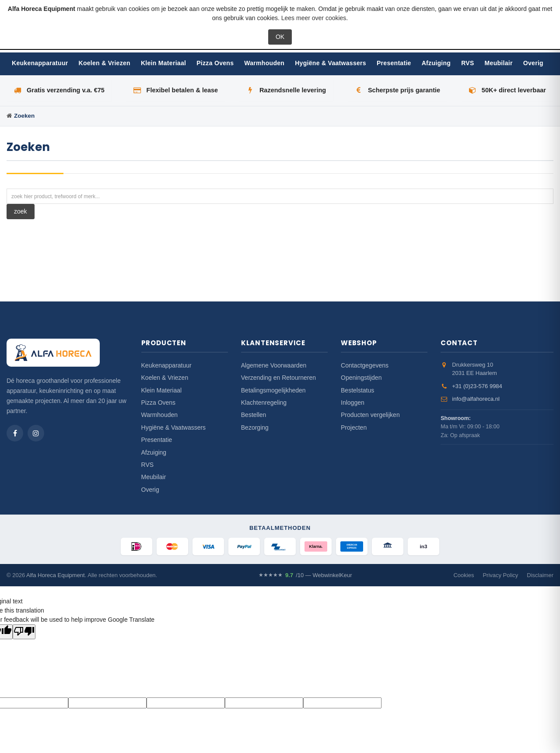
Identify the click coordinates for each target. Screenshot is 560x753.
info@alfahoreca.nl (476, 399)
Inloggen (353, 403)
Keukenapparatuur (40, 63)
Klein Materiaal (163, 63)
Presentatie (394, 63)
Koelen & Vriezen (105, 63)
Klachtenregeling (264, 403)
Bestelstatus (357, 390)
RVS (467, 63)
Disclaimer (540, 575)
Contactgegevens (365, 365)
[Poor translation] (24, 632)
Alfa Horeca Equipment (56, 575)
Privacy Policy (500, 575)
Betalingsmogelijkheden (273, 390)
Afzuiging (436, 63)
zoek (21, 211)
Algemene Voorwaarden (274, 365)
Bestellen (254, 415)
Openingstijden (361, 378)
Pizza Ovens (215, 63)
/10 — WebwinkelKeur (305, 575)
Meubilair (499, 63)
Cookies (464, 575)
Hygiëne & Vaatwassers (331, 63)
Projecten (354, 427)
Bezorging (255, 427)
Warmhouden (264, 63)
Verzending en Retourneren (278, 378)
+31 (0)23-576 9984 (477, 386)
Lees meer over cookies (314, 18)
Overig (533, 63)
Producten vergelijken (370, 415)
